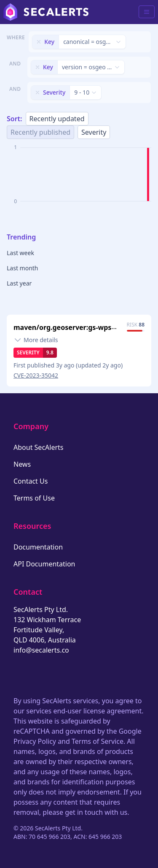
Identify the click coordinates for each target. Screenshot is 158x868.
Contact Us (31, 481)
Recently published (40, 132)
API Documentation (44, 564)
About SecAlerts (38, 447)
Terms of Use (34, 498)
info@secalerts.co (41, 650)
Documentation (38, 547)
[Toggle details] (36, 340)
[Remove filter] (39, 42)
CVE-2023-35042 (36, 375)
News (22, 464)
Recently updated (57, 119)
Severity (94, 132)
